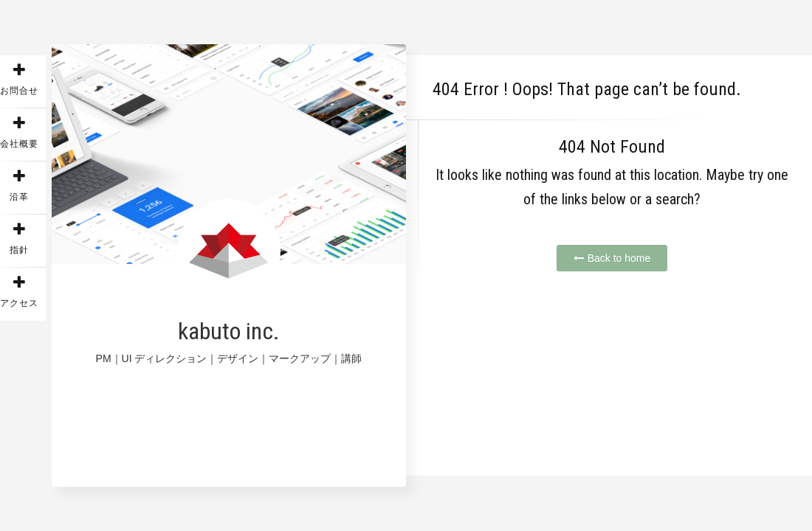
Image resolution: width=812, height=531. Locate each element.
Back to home (612, 258)
